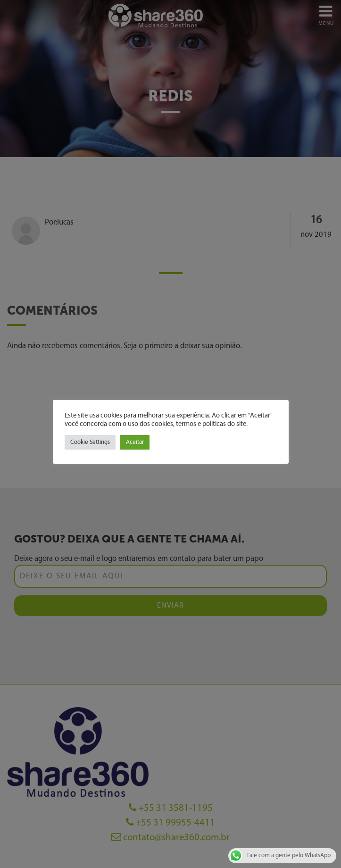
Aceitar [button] (135, 442)
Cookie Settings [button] (90, 442)
